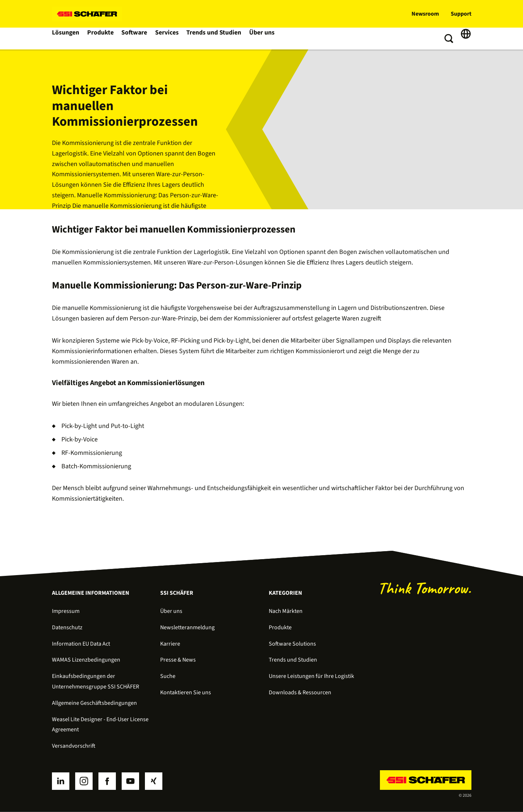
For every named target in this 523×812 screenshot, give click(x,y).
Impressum (66, 611)
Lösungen (66, 39)
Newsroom (425, 14)
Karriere (170, 644)
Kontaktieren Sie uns (186, 692)
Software (137, 39)
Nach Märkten (286, 611)
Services (171, 39)
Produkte (102, 39)
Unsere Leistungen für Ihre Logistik (311, 676)
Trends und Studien (217, 39)
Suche (168, 676)
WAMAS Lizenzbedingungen (86, 660)
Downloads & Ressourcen (300, 692)
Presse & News (178, 660)
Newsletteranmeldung (187, 627)
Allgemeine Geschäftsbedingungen (94, 703)
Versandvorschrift (74, 746)
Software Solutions (292, 644)
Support (461, 14)
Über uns (264, 39)
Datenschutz (67, 627)
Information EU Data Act (81, 644)
